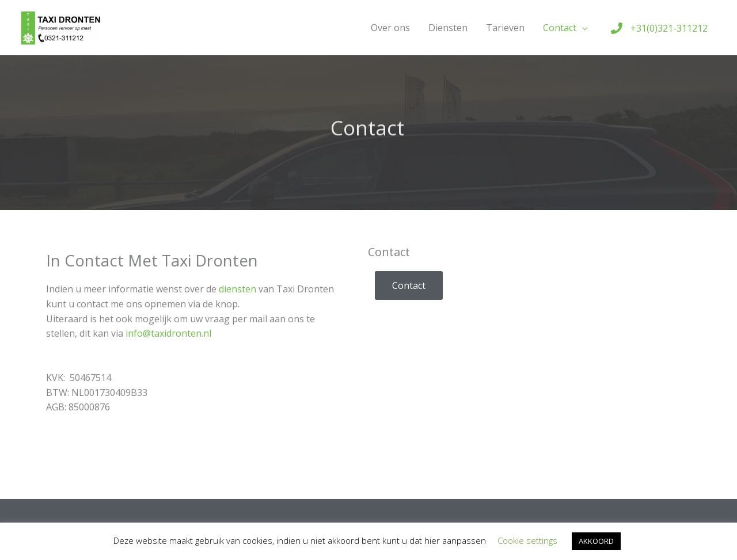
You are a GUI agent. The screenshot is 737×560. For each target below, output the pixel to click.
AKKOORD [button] (596, 541)
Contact (560, 28)
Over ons (390, 28)
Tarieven (505, 28)
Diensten (448, 28)
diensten (238, 289)
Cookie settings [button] (527, 540)
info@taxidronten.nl (168, 333)
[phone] (659, 28)
